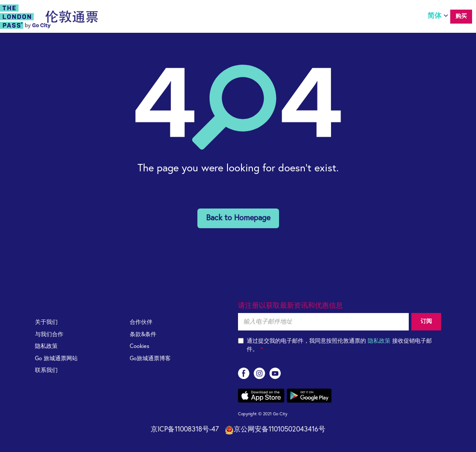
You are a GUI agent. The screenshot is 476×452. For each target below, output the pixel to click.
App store (261, 396)
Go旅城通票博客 (150, 359)
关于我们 (46, 322)
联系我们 (46, 370)
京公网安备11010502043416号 (275, 430)
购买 (461, 16)
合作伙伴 (141, 322)
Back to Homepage (238, 218)
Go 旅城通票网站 (56, 359)
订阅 (426, 322)
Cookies (140, 346)
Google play (309, 396)
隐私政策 (46, 346)
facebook (244, 373)
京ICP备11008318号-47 (185, 429)
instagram (259, 373)
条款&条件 (143, 335)
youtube (275, 373)
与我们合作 (49, 335)
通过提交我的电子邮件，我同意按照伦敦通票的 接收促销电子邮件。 (335, 345)
